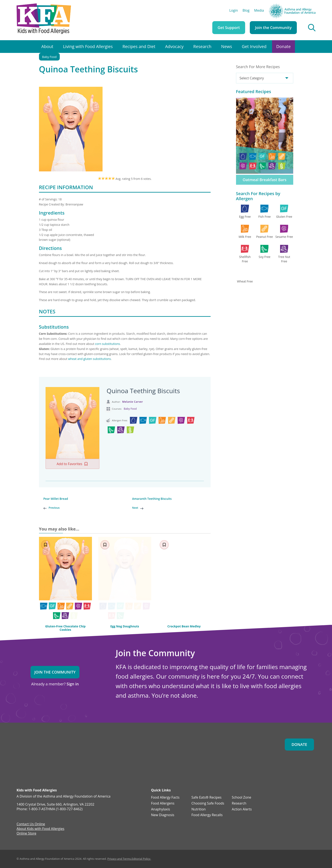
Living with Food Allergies (88, 46)
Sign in (73, 684)
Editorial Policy (141, 859)
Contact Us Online (31, 824)
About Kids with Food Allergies (40, 829)
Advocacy (174, 46)
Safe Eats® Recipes (207, 798)
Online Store (26, 834)
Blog (246, 11)
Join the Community (273, 28)
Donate (283, 46)
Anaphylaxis (160, 809)
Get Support (229, 28)
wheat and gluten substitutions (89, 359)
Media (259, 11)
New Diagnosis (163, 815)
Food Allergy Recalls (207, 815)
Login (234, 11)
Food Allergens (163, 803)
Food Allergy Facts (165, 798)
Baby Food (49, 57)
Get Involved (254, 46)
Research (202, 46)
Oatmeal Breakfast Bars (265, 180)
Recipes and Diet (139, 46)
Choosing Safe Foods (208, 803)
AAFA (311, 6)
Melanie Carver (133, 402)
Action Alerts (242, 809)
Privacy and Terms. (119, 859)
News (227, 46)
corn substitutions (107, 344)
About (47, 46)
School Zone (241, 798)
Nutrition (199, 809)
